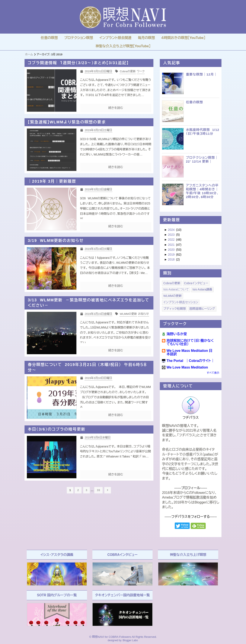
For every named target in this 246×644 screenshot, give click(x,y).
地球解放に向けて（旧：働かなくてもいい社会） (190, 342)
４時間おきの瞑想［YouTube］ (183, 38)
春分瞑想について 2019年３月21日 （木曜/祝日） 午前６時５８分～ (87, 367)
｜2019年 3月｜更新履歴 (52, 181)
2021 (172, 245)
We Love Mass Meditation (187, 367)
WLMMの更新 (128, 314)
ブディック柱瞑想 (174, 309)
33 (98, 490)
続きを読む (116, 108)
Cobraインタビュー (196, 283)
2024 (172, 230)
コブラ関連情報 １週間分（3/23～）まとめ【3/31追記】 (78, 63)
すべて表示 (213, 373)
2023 (172, 235)
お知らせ (143, 314)
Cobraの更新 (128, 71)
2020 (172, 250)
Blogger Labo (130, 640)
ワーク (141, 71)
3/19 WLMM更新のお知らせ (56, 241)
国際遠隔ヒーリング (202, 309)
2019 (172, 255)
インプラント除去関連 (115, 38)
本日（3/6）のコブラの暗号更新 (57, 429)
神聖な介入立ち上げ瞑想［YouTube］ (123, 46)
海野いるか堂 (177, 334)
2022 (172, 240)
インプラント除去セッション (181, 302)
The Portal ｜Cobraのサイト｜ (190, 361)
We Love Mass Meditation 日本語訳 (189, 352)
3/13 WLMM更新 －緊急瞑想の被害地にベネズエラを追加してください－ (88, 303)
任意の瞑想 (49, 38)
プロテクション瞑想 (79, 38)
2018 (172, 259)
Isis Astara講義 (202, 289)
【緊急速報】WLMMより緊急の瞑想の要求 (67, 122)
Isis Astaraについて (176, 289)
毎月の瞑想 (146, 38)
